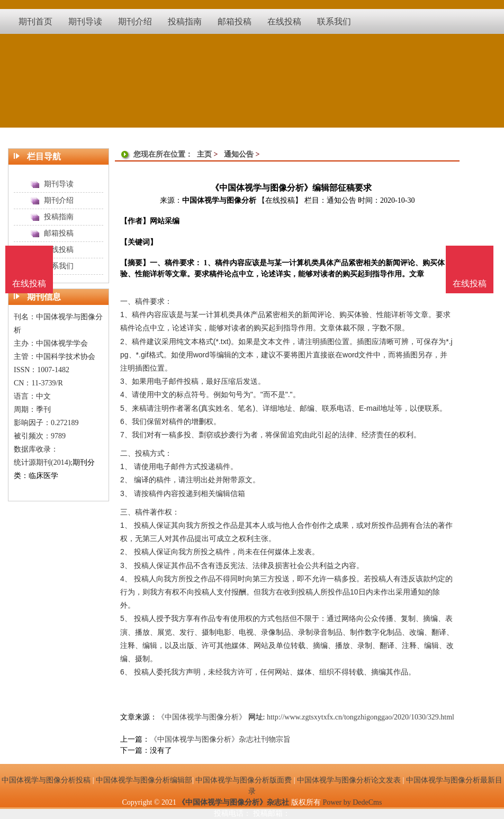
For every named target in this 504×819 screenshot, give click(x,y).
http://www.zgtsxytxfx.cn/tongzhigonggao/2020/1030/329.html (361, 717)
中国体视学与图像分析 (219, 200)
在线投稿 (470, 283)
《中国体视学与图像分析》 (202, 717)
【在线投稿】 (280, 200)
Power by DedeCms (352, 802)
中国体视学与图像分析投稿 (46, 780)
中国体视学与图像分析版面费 (244, 780)
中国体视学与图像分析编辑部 (144, 780)
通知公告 (239, 154)
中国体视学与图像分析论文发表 (349, 780)
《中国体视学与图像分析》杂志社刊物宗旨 (220, 739)
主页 (204, 154)
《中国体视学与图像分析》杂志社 (233, 802)
